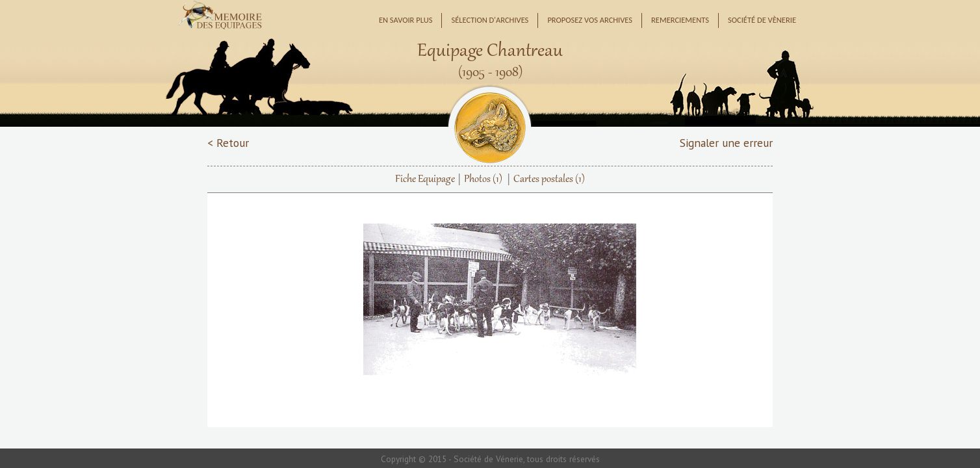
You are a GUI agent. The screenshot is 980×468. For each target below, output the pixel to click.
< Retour (228, 143)
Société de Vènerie (762, 20)
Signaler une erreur (726, 143)
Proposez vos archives (590, 20)
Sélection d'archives (490, 20)
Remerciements (680, 20)
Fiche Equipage (425, 179)
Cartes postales (549, 179)
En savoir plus (406, 20)
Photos (483, 179)
